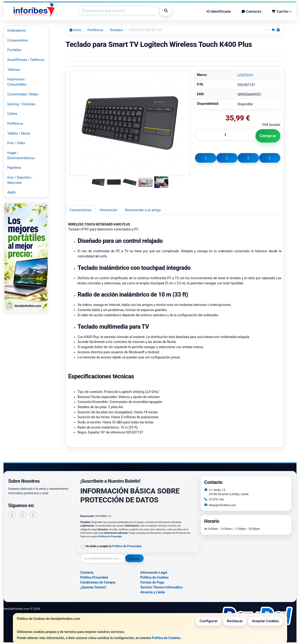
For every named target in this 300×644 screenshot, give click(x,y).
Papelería (14, 168)
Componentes (17, 40)
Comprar (268, 136)
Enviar (134, 559)
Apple (11, 192)
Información (108, 210)
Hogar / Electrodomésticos (21, 155)
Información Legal (154, 572)
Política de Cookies (166, 638)
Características (81, 210)
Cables (12, 114)
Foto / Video (16, 143)
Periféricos (15, 124)
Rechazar (235, 621)
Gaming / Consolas (21, 104)
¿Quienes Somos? (94, 587)
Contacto (251, 11)
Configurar (209, 621)
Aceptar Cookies (265, 621)
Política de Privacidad (110, 537)
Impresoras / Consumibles (17, 82)
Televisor (14, 70)
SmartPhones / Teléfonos (26, 60)
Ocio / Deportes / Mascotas (20, 180)
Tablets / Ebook (19, 133)
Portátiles (14, 50)
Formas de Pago (152, 582)
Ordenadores (17, 30)
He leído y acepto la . (114, 546)
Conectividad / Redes (23, 94)
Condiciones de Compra (98, 582)
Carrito (281, 11)
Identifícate (218, 11)
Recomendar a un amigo (143, 210)
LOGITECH (245, 75)
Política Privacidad (94, 577)
